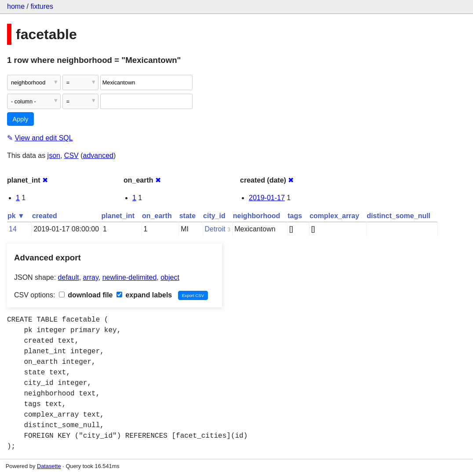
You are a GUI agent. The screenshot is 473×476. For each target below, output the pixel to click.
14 (13, 229)
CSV (71, 156)
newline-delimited (130, 277)
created (45, 216)
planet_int (118, 216)
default (69, 277)
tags (295, 216)
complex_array (334, 216)
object (170, 277)
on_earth (157, 216)
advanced (98, 156)
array (91, 277)
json (54, 156)
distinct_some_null (398, 216)
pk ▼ (16, 216)
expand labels (144, 295)
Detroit (215, 229)
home (16, 6)
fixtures (42, 6)
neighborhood (257, 216)
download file (86, 295)
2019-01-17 (267, 198)
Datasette (49, 466)
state (187, 216)
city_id (214, 216)
